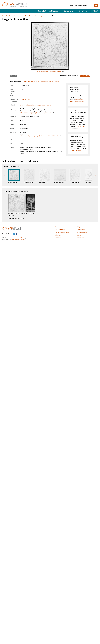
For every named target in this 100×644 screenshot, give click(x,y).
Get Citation (13, 76)
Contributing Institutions (48, 11)
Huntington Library (7, 16)
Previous (5, 175)
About (96, 11)
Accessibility (81, 235)
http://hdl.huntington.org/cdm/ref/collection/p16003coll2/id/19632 (39, 136)
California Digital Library (18, 240)
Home (56, 227)
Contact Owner (85, 76)
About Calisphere (60, 230)
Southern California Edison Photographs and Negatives (30, 16)
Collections (68, 11)
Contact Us (81, 238)
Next (95, 175)
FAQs (79, 227)
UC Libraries (22, 238)
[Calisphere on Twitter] (14, 234)
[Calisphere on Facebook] (17, 234)
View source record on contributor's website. (42, 82)
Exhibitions (83, 11)
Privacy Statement (83, 232)
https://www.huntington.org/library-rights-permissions (36, 113)
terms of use (82, 126)
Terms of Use (81, 230)
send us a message (75, 150)
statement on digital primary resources (77, 101)
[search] (96, 6)
